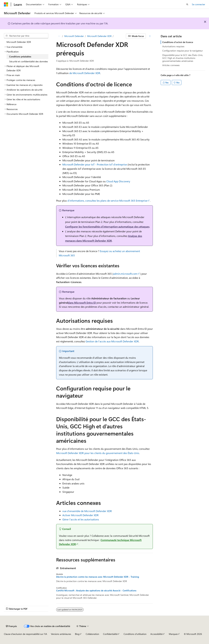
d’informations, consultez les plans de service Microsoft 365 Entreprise (107, 201)
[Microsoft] (6, 4)
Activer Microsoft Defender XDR (80, 515)
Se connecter (198, 4)
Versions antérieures (61, 634)
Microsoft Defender (74, 36)
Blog (77, 634)
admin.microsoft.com (125, 274)
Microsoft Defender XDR (99, 36)
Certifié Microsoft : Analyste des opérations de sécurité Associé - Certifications (96, 591)
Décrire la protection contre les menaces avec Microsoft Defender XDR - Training (98, 577)
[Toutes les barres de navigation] (59, 36)
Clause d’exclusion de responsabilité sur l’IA (25, 634)
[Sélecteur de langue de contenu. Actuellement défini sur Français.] (11, 626)
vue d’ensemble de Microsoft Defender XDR (87, 511)
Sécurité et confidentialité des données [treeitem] (28, 61)
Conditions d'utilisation (135, 634)
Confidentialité (110, 634)
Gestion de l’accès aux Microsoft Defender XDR (112, 341)
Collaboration (92, 634)
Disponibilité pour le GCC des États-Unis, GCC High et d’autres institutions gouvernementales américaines (183, 58)
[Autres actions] (150, 36)
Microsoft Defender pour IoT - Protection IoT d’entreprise (95, 164)
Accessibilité (156, 634)
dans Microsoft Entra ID (82, 303)
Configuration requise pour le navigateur (183, 51)
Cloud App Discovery (118, 181)
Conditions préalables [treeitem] (20, 56)
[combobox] (26, 36)
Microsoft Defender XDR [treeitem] (19, 42)
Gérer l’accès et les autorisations (81, 519)
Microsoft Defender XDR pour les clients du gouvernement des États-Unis (98, 453)
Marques (173, 634)
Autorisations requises (173, 46)
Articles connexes (171, 65)
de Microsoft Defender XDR (85, 73)
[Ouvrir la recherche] (187, 4)
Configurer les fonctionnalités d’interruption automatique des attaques (107, 227)
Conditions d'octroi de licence (178, 42)
